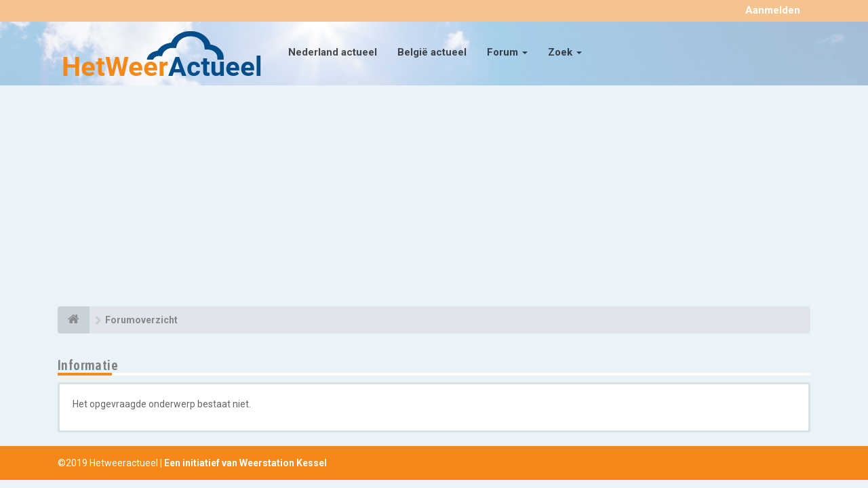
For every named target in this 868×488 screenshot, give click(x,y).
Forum (507, 52)
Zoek (565, 52)
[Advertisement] (434, 198)
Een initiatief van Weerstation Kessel (245, 463)
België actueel (432, 52)
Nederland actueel (333, 52)
